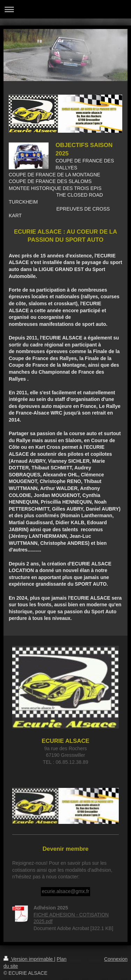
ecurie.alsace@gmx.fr (66, 891)
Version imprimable (29, 959)
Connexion (116, 959)
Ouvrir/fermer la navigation (65, 9)
